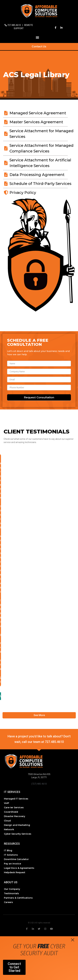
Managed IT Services (16, 799)
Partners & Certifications (18, 898)
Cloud (7, 821)
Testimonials (11, 893)
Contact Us (39, 46)
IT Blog (8, 850)
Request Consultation (39, 397)
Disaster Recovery (15, 816)
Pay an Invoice (12, 864)
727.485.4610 (14, 25)
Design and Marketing (17, 825)
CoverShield (11, 812)
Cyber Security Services (18, 834)
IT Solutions (11, 855)
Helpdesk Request (15, 872)
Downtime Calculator (16, 859)
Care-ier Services (14, 807)
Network (9, 829)
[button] (37, 37)
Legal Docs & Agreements (19, 868)
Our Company (12, 889)
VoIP (7, 803)
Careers (8, 902)
